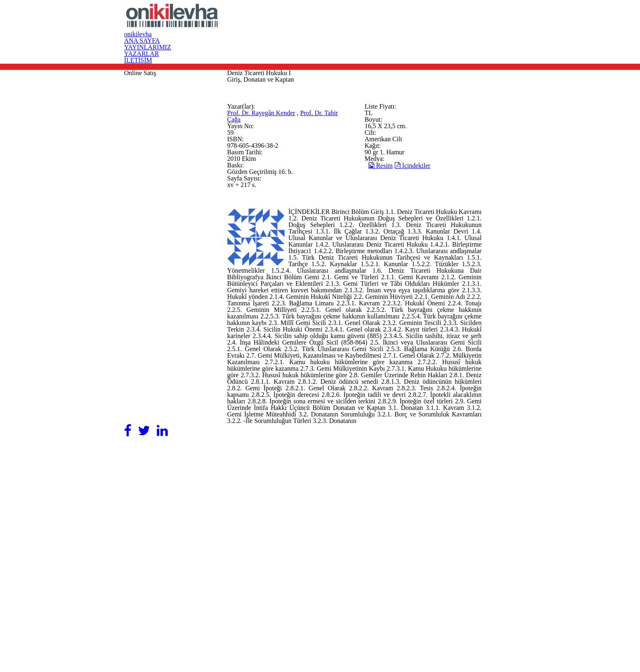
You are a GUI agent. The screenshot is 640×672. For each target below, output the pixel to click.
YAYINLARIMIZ (391, 23)
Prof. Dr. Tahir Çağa (295, 232)
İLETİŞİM (495, 23)
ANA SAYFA (333, 23)
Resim (409, 293)
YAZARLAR (447, 23)
